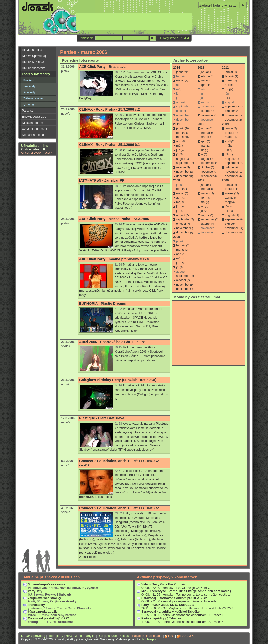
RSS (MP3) (188, 636)
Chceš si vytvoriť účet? (37, 153)
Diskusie (111, 636)
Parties (29, 80)
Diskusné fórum (33, 123)
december (232, 120)
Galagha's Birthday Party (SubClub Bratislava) (118, 380)
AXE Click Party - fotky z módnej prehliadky (139, 250)
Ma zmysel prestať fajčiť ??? (48, 618)
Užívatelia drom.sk (34, 129)
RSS (171, 636)
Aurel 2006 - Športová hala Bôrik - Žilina (112, 342)
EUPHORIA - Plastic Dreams (103, 304)
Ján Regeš (149, 639)
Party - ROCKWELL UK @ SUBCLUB (168, 605)
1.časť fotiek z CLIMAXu (136, 128)
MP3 (69, 636)
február (205, 76)
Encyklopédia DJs (34, 117)
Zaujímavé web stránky (44, 598)
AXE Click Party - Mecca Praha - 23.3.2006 (114, 219)
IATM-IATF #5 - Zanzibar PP (102, 180)
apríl (203, 85)
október (206, 111)
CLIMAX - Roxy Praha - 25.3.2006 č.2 (110, 109)
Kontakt (124, 636)
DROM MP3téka (33, 62)
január (180, 72)
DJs (100, 636)
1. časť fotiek (103, 497)
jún (178, 150)
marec (180, 80)
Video (78, 636)
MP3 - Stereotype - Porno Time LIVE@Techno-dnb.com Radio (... (188, 591)
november (207, 115)
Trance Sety (36, 605)
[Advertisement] (208, 333)
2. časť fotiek (88, 557)
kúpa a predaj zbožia (43, 612)
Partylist (27, 111)
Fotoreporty (55, 636)
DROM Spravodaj (34, 56)
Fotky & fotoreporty (36, 74)
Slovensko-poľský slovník (47, 584)
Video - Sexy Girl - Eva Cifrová (163, 584)
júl (226, 98)
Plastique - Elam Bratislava (102, 418)
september (232, 107)
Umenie (29, 105)
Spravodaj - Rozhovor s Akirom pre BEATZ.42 (174, 598)
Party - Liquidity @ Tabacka (161, 618)
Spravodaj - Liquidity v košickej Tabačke (170, 612)
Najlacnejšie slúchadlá (147, 636)
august (181, 159)
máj (227, 89)
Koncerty (29, 92)
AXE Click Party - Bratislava (102, 67)
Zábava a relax (33, 98)
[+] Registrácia (169, 38)
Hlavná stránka (32, 50)
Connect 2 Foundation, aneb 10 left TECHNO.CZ (119, 508)
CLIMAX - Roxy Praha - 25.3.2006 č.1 (110, 145)
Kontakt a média (33, 135)
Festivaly (29, 86)
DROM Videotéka (34, 68)
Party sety (35, 591)
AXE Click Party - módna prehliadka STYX (114, 259)
